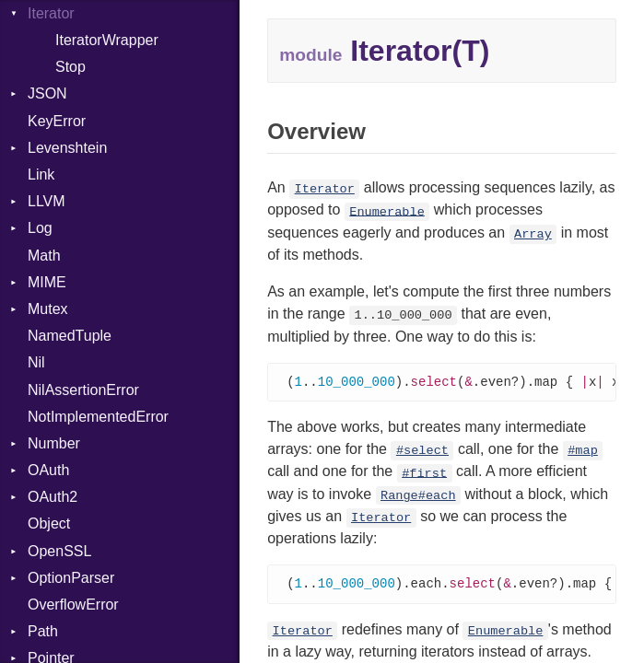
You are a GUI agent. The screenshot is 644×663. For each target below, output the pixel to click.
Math (44, 256)
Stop (70, 67)
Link (41, 174)
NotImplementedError (98, 417)
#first (424, 474)
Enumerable (387, 211)
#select (422, 452)
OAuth (48, 470)
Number (54, 443)
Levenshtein (67, 148)
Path (43, 631)
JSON (47, 93)
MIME (47, 282)
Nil (36, 362)
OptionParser (71, 578)
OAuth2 (53, 497)
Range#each (418, 497)
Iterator (325, 189)
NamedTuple (70, 336)
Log (40, 228)
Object (49, 523)
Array (533, 234)
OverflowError (73, 605)
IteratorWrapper (107, 40)
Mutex (48, 309)
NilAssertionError (83, 390)
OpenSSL (59, 551)
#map (583, 452)
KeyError (57, 121)
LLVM (47, 201)
